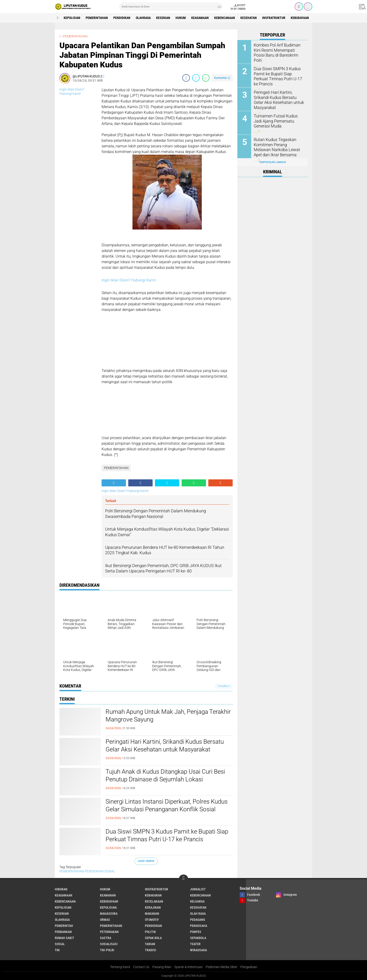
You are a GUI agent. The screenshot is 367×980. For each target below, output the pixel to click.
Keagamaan (200, 18)
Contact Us (141, 967)
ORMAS (105, 920)
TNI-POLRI (107, 950)
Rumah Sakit (64, 938)
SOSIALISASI (109, 944)
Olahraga (143, 18)
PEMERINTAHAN (97, 18)
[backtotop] (183, 879)
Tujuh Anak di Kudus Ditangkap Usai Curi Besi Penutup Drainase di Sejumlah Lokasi (165, 776)
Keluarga (197, 901)
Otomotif (152, 920)
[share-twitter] (196, 78)
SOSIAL (110, 871)
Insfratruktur (274, 18)
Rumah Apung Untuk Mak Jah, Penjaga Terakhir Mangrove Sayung (168, 716)
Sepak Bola (153, 938)
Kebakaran (153, 895)
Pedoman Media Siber (222, 967)
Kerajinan (153, 907)
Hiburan (61, 889)
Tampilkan (224, 686)
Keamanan (108, 895)
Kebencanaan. (66, 901)
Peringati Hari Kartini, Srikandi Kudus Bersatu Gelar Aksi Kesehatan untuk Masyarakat (165, 746)
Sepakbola (198, 938)
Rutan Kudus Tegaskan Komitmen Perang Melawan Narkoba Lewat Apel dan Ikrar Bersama (278, 147)
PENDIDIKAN (122, 18)
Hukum (181, 18)
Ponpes (196, 932)
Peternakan (109, 932)
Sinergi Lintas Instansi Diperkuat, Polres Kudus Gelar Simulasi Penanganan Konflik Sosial (167, 805)
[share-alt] (114, 483)
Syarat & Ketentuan (189, 967)
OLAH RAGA (198, 914)
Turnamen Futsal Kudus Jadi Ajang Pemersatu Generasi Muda (278, 121)
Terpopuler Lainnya (272, 162)
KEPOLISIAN (72, 18)
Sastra (106, 938)
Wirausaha (198, 950)
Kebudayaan (300, 18)
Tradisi (150, 950)
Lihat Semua (146, 861)
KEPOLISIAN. (109, 907)
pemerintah (64, 926)
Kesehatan (249, 18)
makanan (152, 914)
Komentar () (222, 78)
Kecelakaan (154, 901)
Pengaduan (249, 967)
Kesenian (163, 18)
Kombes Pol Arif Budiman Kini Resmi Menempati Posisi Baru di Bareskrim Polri (279, 50)
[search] (171, 7)
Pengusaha (199, 926)
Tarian (150, 944)
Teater (195, 944)
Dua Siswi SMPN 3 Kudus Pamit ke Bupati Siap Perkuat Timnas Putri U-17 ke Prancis (167, 835)
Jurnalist (198, 889)
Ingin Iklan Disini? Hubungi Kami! (129, 280)
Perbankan (63, 932)
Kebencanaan (225, 18)
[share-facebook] (186, 78)
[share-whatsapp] (206, 78)
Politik (150, 932)
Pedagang (198, 920)
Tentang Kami (120, 967)
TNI (57, 950)
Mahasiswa (109, 914)
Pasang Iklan (162, 967)
